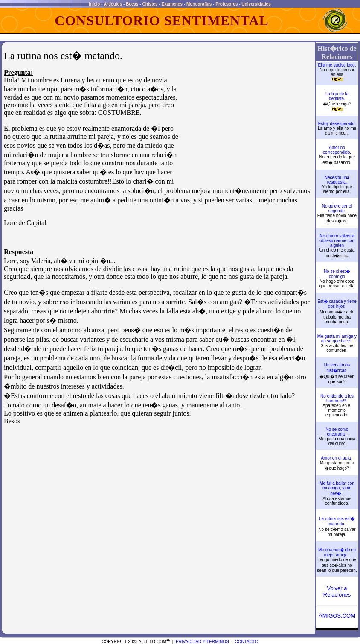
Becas (132, 4)
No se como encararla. (337, 432)
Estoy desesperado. (337, 124)
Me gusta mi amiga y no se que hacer (337, 339)
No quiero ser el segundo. (337, 208)
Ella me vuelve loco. (337, 65)
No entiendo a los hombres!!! (337, 398)
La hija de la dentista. (337, 96)
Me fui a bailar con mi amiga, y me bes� (337, 488)
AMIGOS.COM (337, 616)
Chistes (150, 4)
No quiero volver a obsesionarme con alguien (337, 241)
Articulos (113, 4)
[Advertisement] (246, 125)
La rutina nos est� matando (337, 521)
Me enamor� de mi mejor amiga (337, 552)
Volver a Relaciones (337, 591)
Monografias (199, 4)
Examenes (172, 4)
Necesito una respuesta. (337, 180)
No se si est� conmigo (337, 274)
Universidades (256, 4)
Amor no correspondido (336, 150)
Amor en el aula (336, 458)
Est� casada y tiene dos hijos (337, 304)
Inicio (94, 4)
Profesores (226, 4)
